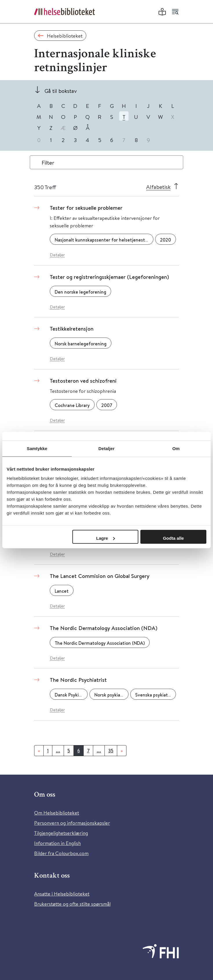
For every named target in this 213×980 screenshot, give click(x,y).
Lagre (105, 538)
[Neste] (122, 751)
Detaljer (57, 255)
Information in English (57, 843)
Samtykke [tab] (37, 448)
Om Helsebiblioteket (57, 813)
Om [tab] (176, 448)
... (58, 751)
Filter (48, 162)
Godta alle (173, 538)
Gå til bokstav (61, 91)
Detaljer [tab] (106, 448)
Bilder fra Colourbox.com (61, 853)
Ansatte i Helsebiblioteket (62, 894)
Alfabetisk (158, 187)
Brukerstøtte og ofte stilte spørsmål (72, 904)
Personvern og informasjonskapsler (72, 823)
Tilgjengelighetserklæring (61, 833)
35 (111, 751)
